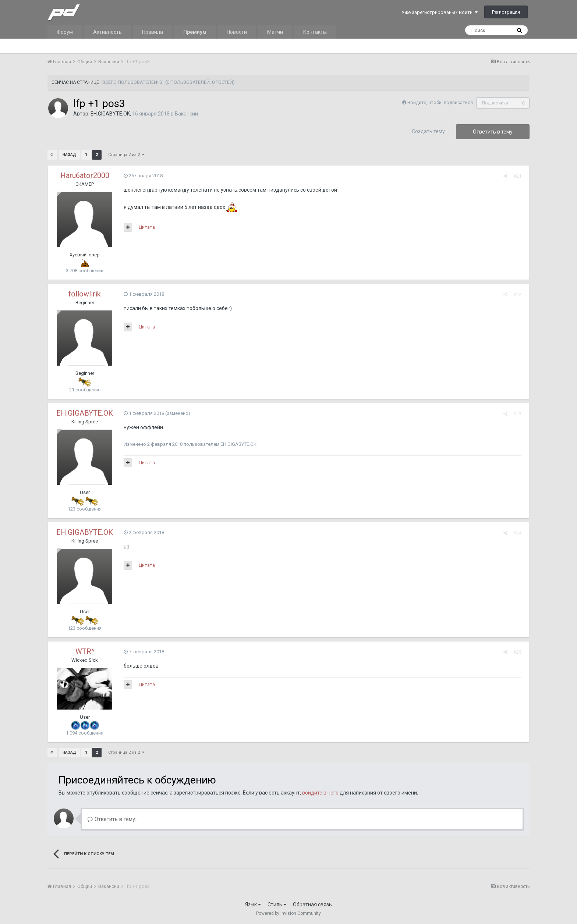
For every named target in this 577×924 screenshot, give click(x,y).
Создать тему (428, 131)
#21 (520, 176)
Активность (107, 32)
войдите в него (320, 793)
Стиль (277, 905)
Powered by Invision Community (288, 913)
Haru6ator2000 (85, 175)
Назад (69, 155)
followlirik (85, 294)
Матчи (275, 32)
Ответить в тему (493, 132)
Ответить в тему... (113, 819)
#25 (520, 652)
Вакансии (186, 114)
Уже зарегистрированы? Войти (440, 12)
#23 (520, 414)
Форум (65, 32)
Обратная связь (312, 905)
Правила (153, 32)
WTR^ (85, 651)
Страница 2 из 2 (126, 155)
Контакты (315, 32)
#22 (520, 294)
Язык (253, 905)
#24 (520, 533)
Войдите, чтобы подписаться (440, 102)
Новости (237, 32)
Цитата (145, 227)
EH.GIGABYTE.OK (110, 114)
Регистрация (506, 12)
